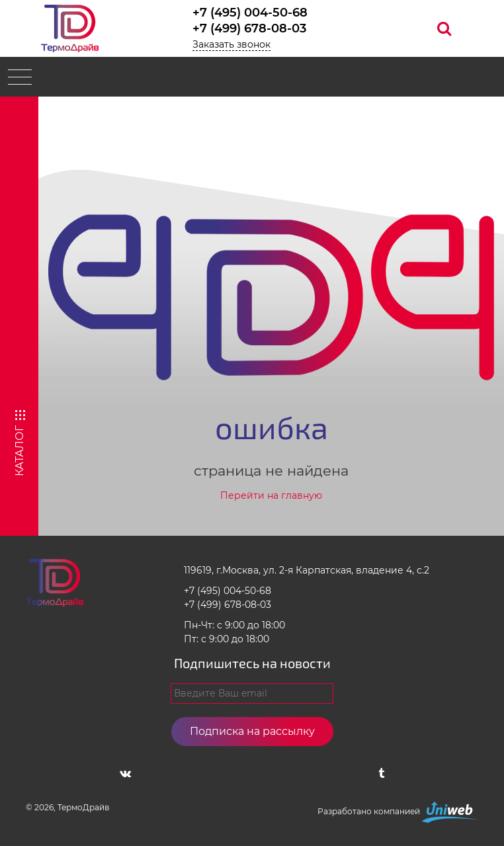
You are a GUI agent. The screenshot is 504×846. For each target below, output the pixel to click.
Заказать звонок (231, 44)
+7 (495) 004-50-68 (250, 13)
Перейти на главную (271, 495)
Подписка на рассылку (252, 731)
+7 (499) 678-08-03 (249, 28)
